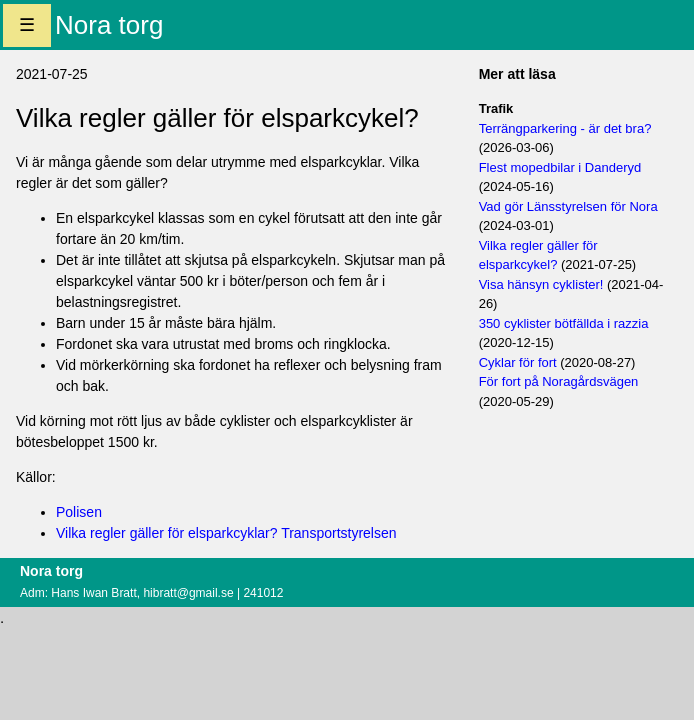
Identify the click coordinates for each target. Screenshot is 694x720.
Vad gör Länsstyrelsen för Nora (568, 206)
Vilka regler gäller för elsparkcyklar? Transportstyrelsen (226, 533)
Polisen (79, 512)
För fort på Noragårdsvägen (559, 381)
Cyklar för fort (518, 362)
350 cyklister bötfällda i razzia (564, 323)
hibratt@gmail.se (188, 593)
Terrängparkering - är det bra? (565, 128)
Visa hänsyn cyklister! (541, 284)
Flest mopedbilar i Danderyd (560, 167)
